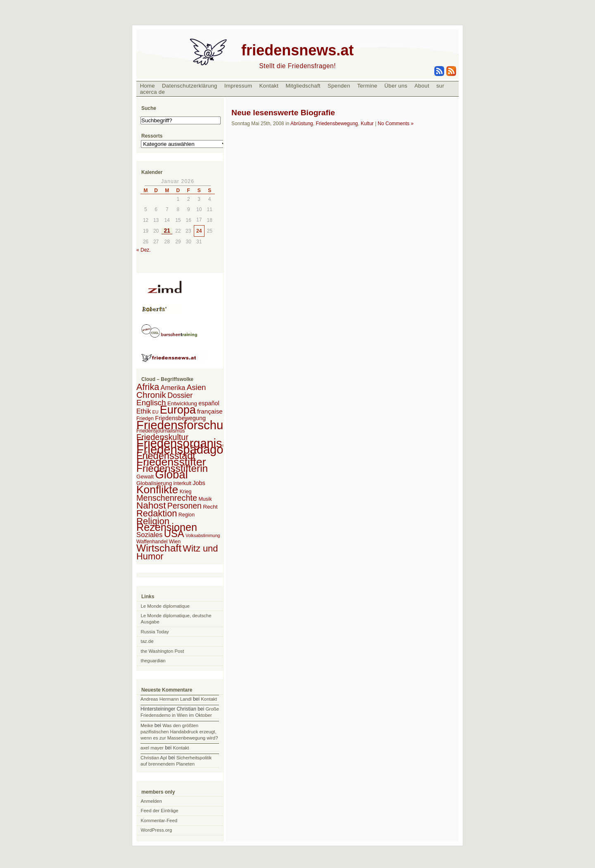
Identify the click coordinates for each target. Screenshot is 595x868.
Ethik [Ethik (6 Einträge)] (144, 411)
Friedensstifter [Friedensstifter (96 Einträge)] (171, 462)
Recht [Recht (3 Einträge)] (210, 507)
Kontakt (269, 86)
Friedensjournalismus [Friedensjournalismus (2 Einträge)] (161, 431)
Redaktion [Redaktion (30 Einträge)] (157, 513)
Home (148, 86)
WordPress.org (157, 830)
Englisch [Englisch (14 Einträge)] (151, 403)
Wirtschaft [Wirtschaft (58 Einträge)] (159, 548)
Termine (367, 86)
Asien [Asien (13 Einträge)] (196, 387)
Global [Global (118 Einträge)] (171, 474)
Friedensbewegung (337, 124)
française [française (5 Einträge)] (210, 411)
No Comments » (396, 124)
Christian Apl (154, 758)
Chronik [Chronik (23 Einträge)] (151, 395)
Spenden (339, 86)
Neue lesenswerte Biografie (283, 113)
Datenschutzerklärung (190, 86)
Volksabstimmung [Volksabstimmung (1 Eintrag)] (203, 535)
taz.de (147, 641)
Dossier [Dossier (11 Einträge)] (180, 395)
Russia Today (155, 632)
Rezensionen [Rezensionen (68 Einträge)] (167, 527)
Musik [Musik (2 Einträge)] (205, 499)
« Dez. (144, 250)
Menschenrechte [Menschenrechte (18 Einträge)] (167, 498)
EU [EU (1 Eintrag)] (156, 412)
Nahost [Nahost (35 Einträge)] (151, 505)
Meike (147, 725)
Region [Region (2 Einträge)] (187, 515)
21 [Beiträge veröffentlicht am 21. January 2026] (167, 231)
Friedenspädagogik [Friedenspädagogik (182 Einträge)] (188, 449)
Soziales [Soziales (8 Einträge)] (149, 535)
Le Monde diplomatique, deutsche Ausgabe (176, 619)
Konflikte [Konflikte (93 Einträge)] (157, 490)
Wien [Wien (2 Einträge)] (175, 542)
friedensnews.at (297, 50)
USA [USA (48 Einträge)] (174, 534)
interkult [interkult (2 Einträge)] (182, 483)
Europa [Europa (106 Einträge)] (178, 410)
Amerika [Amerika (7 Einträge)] (173, 388)
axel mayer (152, 748)
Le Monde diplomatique (165, 606)
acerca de (152, 92)
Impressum (238, 86)
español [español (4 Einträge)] (209, 403)
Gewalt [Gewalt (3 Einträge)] (145, 477)
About (422, 86)
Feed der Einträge (160, 811)
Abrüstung (302, 124)
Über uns (396, 86)
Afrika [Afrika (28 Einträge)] (148, 387)
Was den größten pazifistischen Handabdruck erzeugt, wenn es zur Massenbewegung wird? (179, 732)
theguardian (153, 661)
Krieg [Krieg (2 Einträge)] (186, 492)
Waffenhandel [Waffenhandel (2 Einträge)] (152, 542)
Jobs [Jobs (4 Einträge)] (199, 483)
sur (440, 86)
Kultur (367, 124)
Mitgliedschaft (303, 86)
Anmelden (151, 801)
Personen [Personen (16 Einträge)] (184, 506)
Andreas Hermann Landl (166, 699)
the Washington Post (163, 651)
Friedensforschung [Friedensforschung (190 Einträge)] (187, 425)
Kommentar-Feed (159, 820)
